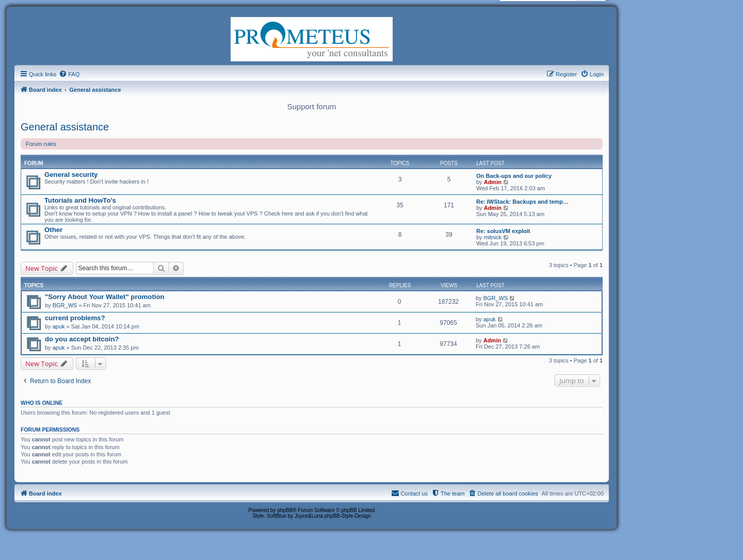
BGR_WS (65, 305)
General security (71, 175)
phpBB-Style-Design (348, 516)
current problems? (75, 318)
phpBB (285, 510)
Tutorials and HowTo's (80, 200)
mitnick (493, 237)
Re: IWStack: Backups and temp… (522, 202)
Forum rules (41, 144)
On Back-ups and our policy (514, 176)
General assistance (65, 127)
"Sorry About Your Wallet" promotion (105, 297)
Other (53, 230)
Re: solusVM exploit (503, 231)
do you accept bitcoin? (82, 339)
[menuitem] (69, 74)
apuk (59, 326)
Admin (493, 182)
